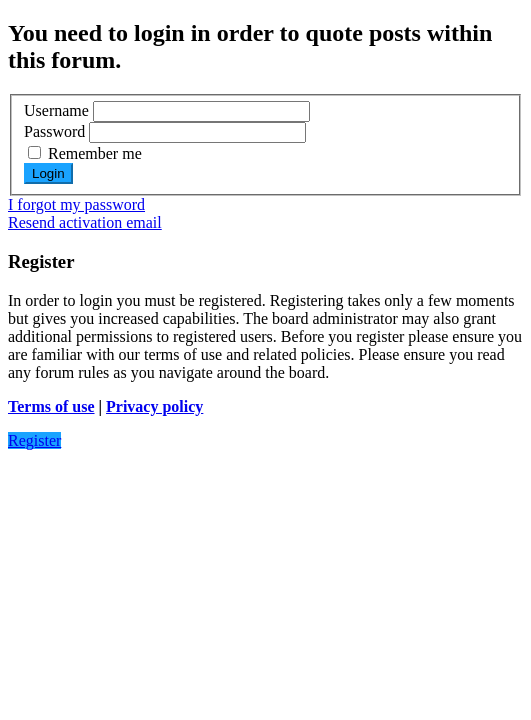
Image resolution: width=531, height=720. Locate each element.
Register (34, 440)
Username (56, 110)
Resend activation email (85, 222)
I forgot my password (76, 204)
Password (54, 131)
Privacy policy (154, 406)
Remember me (85, 153)
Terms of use (51, 406)
